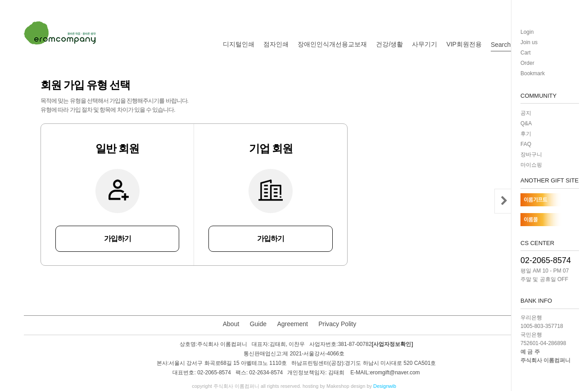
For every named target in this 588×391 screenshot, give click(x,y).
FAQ (526, 144)
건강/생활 (389, 44)
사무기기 (425, 44)
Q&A (526, 123)
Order (527, 63)
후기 (526, 134)
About (231, 324)
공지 (526, 113)
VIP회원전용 (464, 44)
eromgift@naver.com (395, 373)
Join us (529, 42)
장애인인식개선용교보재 (332, 44)
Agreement (292, 324)
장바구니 (531, 155)
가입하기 (118, 239)
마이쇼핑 (531, 165)
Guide (258, 324)
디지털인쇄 (239, 44)
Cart (526, 53)
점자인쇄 (276, 44)
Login (527, 32)
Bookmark (533, 73)
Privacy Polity (337, 324)
